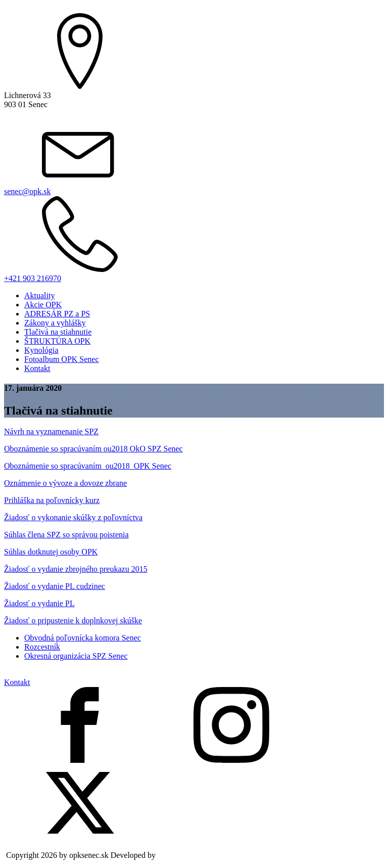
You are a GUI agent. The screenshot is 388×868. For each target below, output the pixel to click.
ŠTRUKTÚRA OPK (57, 341)
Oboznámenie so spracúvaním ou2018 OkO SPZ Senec (93, 449)
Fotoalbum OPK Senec (62, 359)
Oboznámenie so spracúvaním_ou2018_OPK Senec (88, 466)
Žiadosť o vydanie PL (39, 603)
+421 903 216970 (33, 278)
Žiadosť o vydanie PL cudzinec (55, 586)
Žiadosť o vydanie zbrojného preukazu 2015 (76, 569)
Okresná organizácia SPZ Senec (76, 656)
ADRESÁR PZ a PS (57, 314)
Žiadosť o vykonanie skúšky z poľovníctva (73, 517)
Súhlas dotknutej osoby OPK (51, 552)
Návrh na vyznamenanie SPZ (51, 431)
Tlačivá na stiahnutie (58, 332)
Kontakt (37, 368)
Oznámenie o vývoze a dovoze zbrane (65, 483)
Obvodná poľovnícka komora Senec (83, 638)
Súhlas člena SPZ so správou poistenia (66, 535)
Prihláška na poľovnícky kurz (52, 500)
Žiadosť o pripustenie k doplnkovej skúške (73, 621)
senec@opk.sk (28, 191)
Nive (165, 855)
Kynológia (41, 350)
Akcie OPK (43, 305)
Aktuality (39, 295)
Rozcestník (42, 647)
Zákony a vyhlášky (55, 323)
